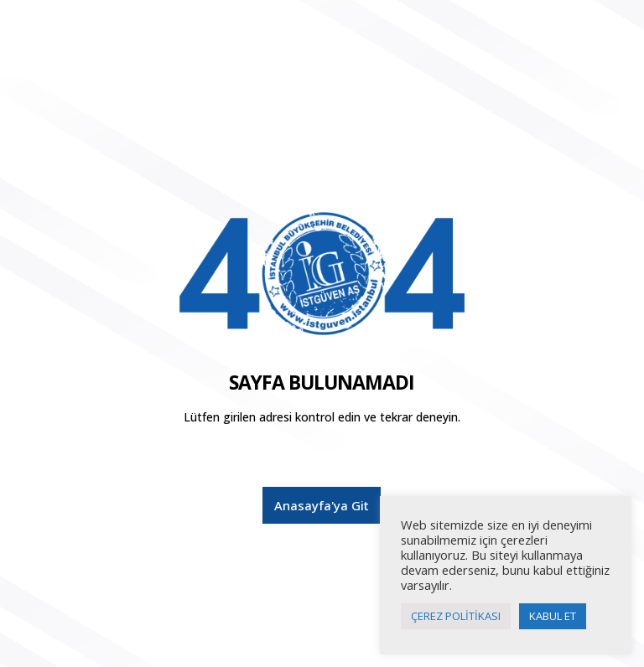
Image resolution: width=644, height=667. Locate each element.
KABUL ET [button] (553, 616)
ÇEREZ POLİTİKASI (456, 616)
